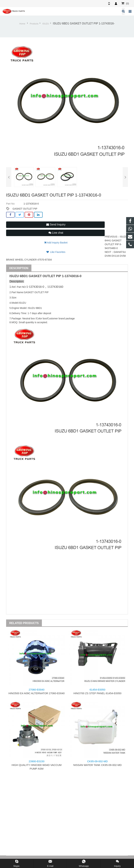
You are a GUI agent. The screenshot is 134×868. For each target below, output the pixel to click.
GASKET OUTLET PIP (25, 209)
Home (22, 24)
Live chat (56, 233)
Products (34, 24)
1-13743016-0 (72, 276)
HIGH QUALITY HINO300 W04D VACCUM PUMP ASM (36, 765)
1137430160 (55, 287)
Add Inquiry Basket (56, 243)
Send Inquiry (56, 225)
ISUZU (46, 24)
